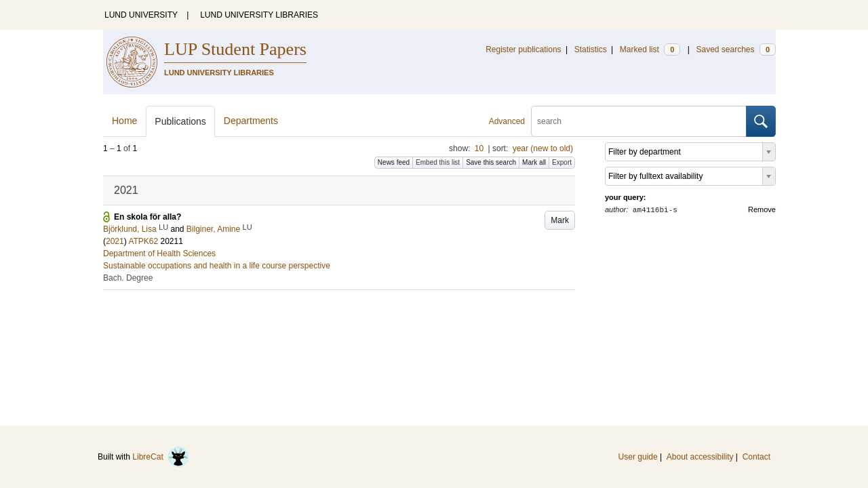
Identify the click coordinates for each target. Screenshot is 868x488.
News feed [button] (394, 162)
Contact (756, 457)
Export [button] (562, 162)
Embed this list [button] (438, 162)
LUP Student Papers (235, 49)
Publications (180, 121)
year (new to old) (543, 148)
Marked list (650, 49)
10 (479, 148)
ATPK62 (143, 241)
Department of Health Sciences (159, 253)
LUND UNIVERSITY (141, 15)
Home (124, 121)
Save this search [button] (491, 162)
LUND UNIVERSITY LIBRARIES (259, 15)
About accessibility (700, 457)
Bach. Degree (128, 278)
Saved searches (736, 49)
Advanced (507, 121)
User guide (638, 457)
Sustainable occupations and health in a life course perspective (217, 266)
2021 (115, 241)
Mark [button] (560, 220)
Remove (762, 209)
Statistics (591, 49)
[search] (639, 121)
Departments (251, 121)
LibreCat (161, 457)
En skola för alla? (147, 217)
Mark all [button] (534, 162)
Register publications (523, 49)
